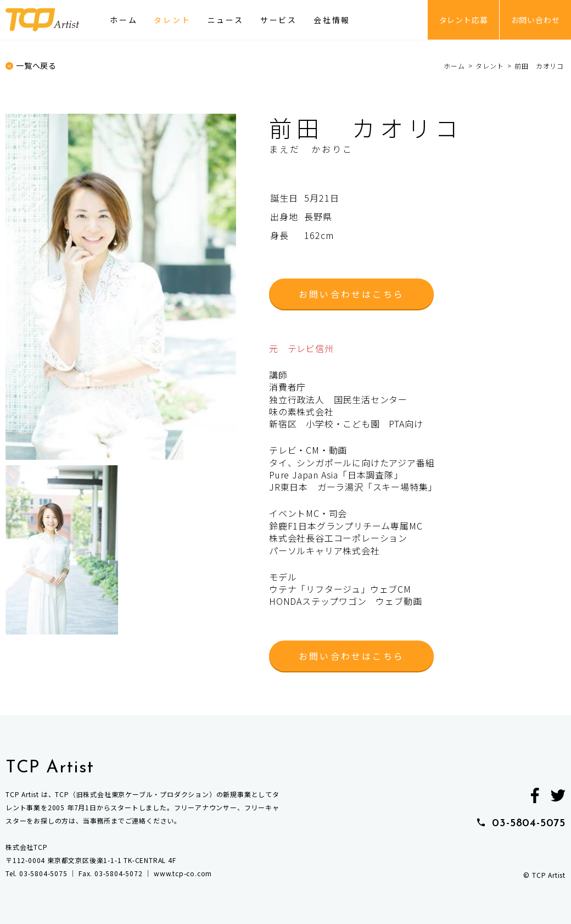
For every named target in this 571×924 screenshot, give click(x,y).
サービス (279, 20)
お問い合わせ (536, 20)
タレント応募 (464, 20)
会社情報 (332, 20)
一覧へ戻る (36, 66)
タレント (172, 20)
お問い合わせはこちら (351, 294)
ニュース (226, 20)
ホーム (124, 20)
